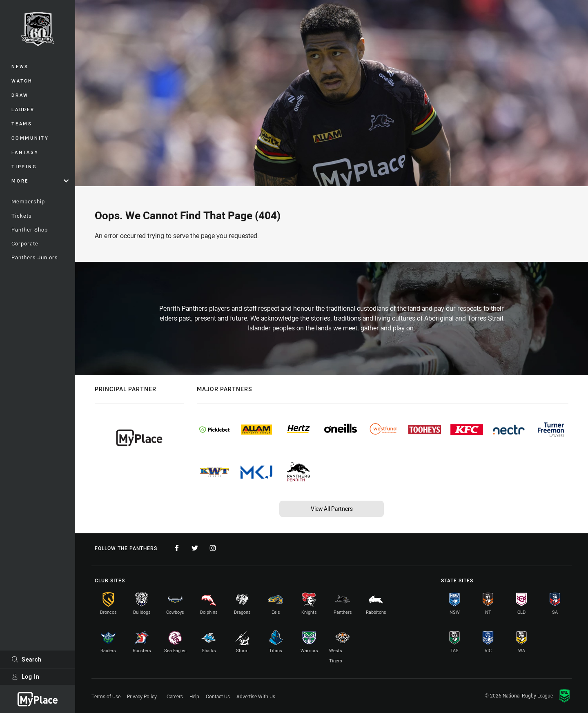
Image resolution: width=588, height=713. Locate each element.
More (40, 181)
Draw (20, 95)
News (20, 66)
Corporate (25, 243)
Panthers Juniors (35, 257)
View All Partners (332, 509)
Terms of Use (106, 696)
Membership (28, 201)
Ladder (23, 109)
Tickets (22, 216)
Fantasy (25, 152)
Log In (26, 676)
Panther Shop (30, 229)
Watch (22, 81)
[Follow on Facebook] (177, 548)
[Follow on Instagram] (213, 548)
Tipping (24, 166)
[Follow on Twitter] (195, 548)
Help (194, 696)
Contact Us (218, 696)
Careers (175, 696)
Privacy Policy (142, 696)
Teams (22, 124)
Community (30, 138)
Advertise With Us (256, 696)
